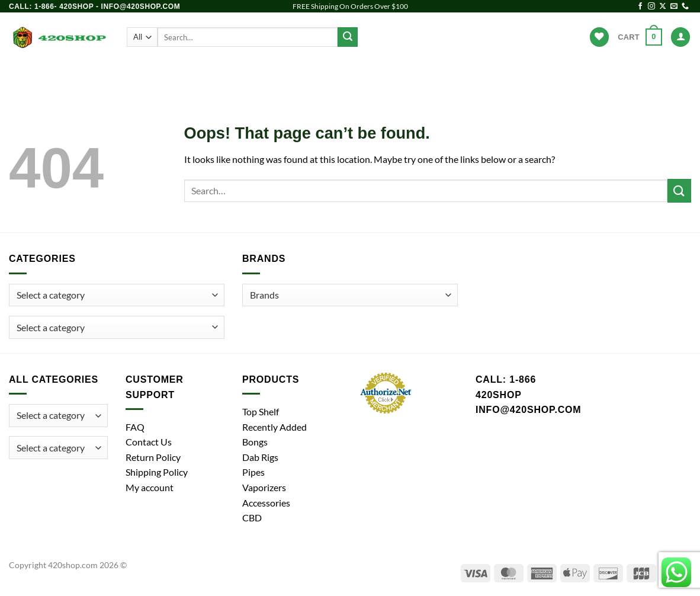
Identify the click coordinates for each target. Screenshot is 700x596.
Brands (492, 74)
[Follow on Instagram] (651, 7)
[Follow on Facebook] (640, 7)
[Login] (680, 37)
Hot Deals (547, 74)
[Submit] (348, 37)
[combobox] (117, 327)
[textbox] (51, 328)
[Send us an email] (674, 7)
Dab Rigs (296, 74)
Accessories (431, 74)
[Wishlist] (599, 37)
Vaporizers (359, 74)
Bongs (200, 74)
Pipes (245, 74)
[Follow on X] (663, 7)
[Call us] (685, 7)
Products (149, 74)
